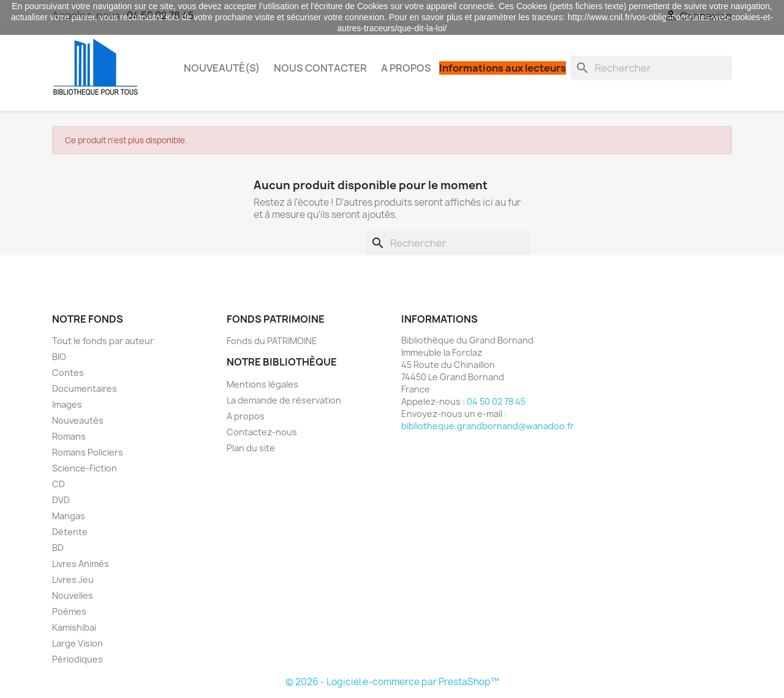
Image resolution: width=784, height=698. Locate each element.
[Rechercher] (651, 68)
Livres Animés (81, 564)
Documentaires (85, 388)
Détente (70, 532)
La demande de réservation (284, 400)
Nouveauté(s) (222, 68)
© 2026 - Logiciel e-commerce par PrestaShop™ (392, 682)
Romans (69, 436)
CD (58, 484)
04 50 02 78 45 (496, 401)
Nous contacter (320, 68)
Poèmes (69, 611)
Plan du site (251, 448)
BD (58, 548)
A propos (406, 68)
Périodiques (77, 659)
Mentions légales (262, 384)
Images (67, 404)
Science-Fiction (85, 468)
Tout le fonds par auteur (103, 341)
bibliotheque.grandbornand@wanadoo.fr (488, 426)
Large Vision (77, 643)
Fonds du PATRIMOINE (272, 341)
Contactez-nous (262, 432)
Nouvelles (73, 595)
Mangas (69, 516)
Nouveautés (78, 420)
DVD (61, 500)
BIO (59, 357)
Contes (68, 373)
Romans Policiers (88, 452)
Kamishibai (74, 627)
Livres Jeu (73, 580)
